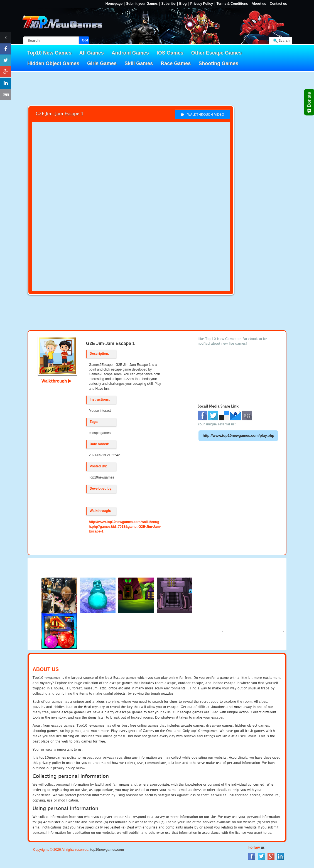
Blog (183, 4)
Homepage (114, 4)
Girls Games (102, 63)
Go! (85, 40)
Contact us (278, 4)
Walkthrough (57, 381)
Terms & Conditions (232, 4)
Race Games (176, 63)
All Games (92, 53)
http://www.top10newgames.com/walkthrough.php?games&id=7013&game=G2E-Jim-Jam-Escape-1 (125, 527)
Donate (309, 102)
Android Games (130, 53)
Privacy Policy (201, 4)
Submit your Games (142, 4)
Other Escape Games (216, 53)
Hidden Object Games (53, 63)
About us (259, 4)
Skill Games (139, 63)
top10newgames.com (107, 850)
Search (284, 40)
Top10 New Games (49, 53)
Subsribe (168, 4)
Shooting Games (218, 63)
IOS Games (170, 53)
